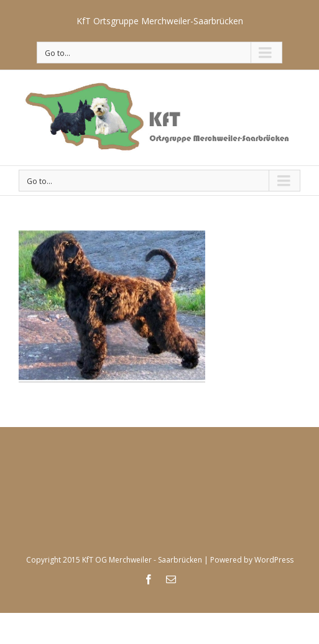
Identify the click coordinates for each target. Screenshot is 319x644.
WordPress (274, 560)
